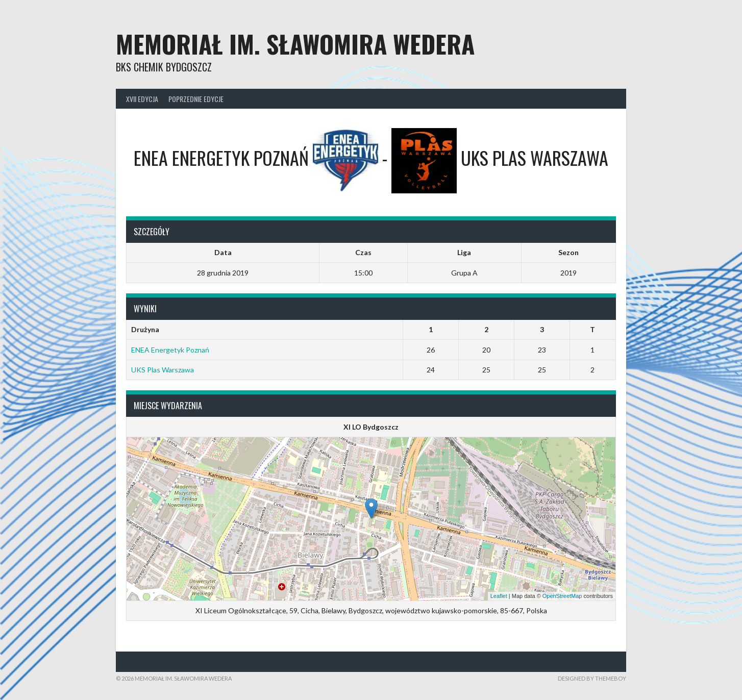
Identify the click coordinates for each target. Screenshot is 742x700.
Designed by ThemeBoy (592, 678)
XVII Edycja (142, 99)
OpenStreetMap (562, 596)
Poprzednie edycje (196, 99)
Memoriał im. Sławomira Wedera (295, 44)
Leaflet (499, 596)
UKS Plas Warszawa (163, 370)
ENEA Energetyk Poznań (170, 350)
